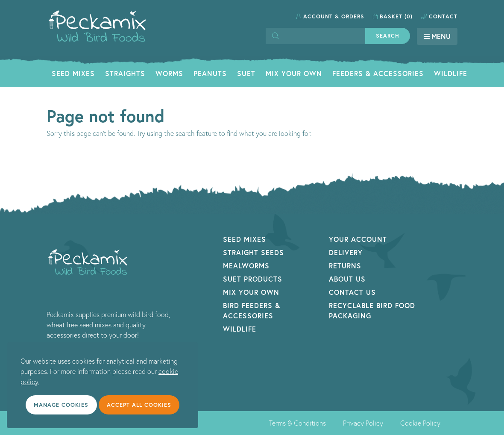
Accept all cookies (139, 405)
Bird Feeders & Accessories (252, 310)
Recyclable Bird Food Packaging (372, 310)
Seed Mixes (73, 73)
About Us (347, 279)
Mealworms (246, 266)
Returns (345, 266)
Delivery (346, 252)
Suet (246, 73)
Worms (169, 73)
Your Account (358, 239)
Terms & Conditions (297, 423)
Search (388, 36)
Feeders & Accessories (378, 73)
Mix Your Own (294, 73)
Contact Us (352, 292)
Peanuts (210, 73)
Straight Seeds (253, 252)
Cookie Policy (420, 423)
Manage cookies (61, 405)
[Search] (316, 36)
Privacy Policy (363, 423)
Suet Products (253, 279)
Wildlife (451, 73)
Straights (125, 73)
